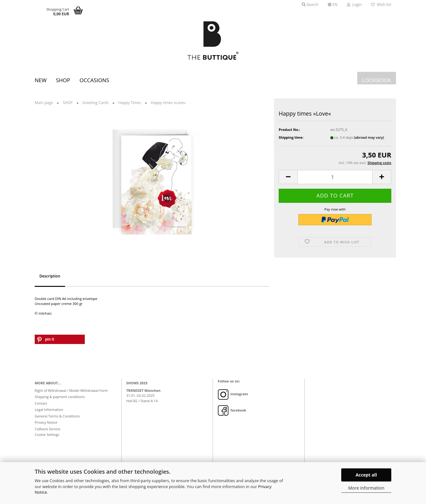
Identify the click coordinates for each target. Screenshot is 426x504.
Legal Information (49, 409)
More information (366, 488)
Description (50, 276)
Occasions (94, 80)
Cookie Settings (47, 434)
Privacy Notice (46, 422)
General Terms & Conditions (57, 416)
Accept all (366, 475)
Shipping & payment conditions (60, 397)
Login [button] (354, 5)
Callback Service (48, 429)
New (41, 80)
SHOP (63, 80)
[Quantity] (335, 177)
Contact (41, 403)
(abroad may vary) (369, 137)
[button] (333, 5)
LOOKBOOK (377, 80)
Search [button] (310, 5)
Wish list (381, 5)
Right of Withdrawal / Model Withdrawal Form (71, 390)
